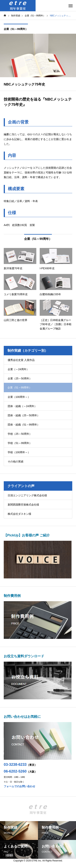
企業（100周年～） (19, 397)
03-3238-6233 (15, 764)
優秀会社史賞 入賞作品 (21, 360)
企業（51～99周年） (16, 29)
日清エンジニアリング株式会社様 (27, 495)
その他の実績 (16, 461)
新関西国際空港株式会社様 (23, 505)
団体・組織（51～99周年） (24, 425)
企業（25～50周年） (20, 378)
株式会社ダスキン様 (19, 514)
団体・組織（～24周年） (22, 406)
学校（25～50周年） (20, 434)
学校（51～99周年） (20, 443)
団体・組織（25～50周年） (24, 415)
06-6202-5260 (15, 771)
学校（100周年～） (19, 452)
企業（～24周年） (18, 369)
